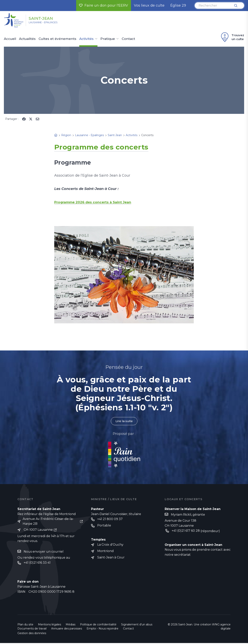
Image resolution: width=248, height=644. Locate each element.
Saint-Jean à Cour (111, 559)
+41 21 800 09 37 (110, 519)
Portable (104, 526)
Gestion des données (32, 634)
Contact (128, 39)
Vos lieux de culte (149, 5)
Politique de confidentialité (98, 625)
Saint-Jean (47, 18)
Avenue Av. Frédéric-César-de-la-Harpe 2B (48, 522)
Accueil (10, 39)
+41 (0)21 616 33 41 (37, 564)
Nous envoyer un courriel (44, 552)
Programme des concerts (109, 147)
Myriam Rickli (181, 515)
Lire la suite (124, 421)
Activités (86, 39)
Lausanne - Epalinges (49, 23)
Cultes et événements (57, 39)
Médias (71, 625)
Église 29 (178, 5)
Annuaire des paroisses (67, 629)
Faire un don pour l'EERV (104, 5)
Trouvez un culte (232, 37)
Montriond (105, 552)
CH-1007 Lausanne (38, 530)
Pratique (108, 39)
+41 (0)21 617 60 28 (186, 531)
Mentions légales (50, 625)
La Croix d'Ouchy (110, 545)
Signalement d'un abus (137, 625)
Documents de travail (32, 629)
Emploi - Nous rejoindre (102, 629)
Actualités (27, 39)
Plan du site (25, 625)
